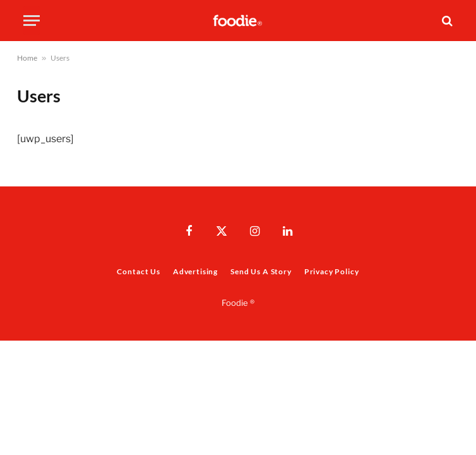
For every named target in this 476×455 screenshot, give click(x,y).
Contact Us (138, 271)
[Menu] (32, 21)
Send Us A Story (261, 271)
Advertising (195, 271)
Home (27, 58)
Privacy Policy (332, 271)
